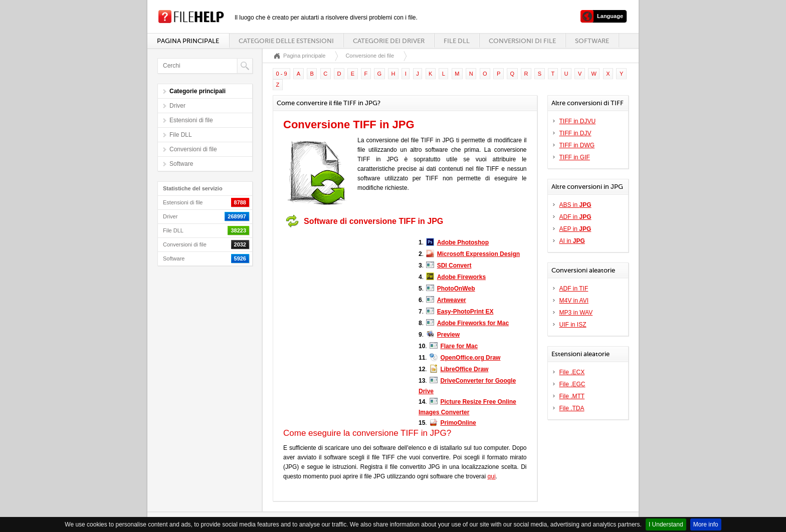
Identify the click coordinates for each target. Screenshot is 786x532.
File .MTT (572, 396)
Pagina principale (188, 41)
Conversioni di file (522, 41)
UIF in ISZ (573, 325)
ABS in (575, 205)
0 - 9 (282, 74)
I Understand (666, 524)
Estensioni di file (191, 120)
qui (492, 476)
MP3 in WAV (576, 313)
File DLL (457, 41)
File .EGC (572, 384)
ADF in (575, 217)
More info (706, 524)
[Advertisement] (346, 295)
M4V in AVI (574, 301)
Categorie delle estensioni (286, 41)
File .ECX (572, 372)
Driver (177, 106)
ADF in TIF (574, 289)
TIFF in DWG (577, 145)
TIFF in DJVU (578, 121)
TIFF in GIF (575, 157)
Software (592, 41)
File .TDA (572, 408)
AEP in (575, 229)
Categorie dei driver (389, 41)
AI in (572, 241)
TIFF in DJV (575, 133)
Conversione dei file (370, 56)
